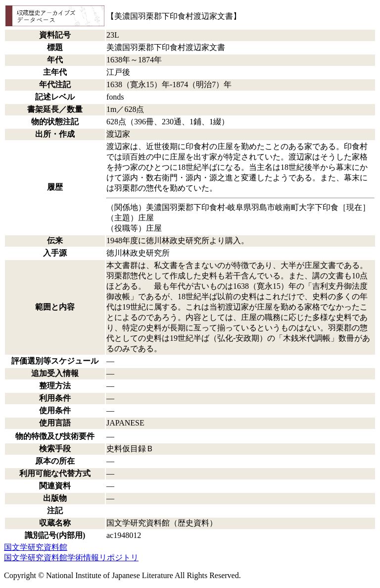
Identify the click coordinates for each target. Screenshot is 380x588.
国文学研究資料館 (36, 547)
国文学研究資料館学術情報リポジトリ (71, 558)
